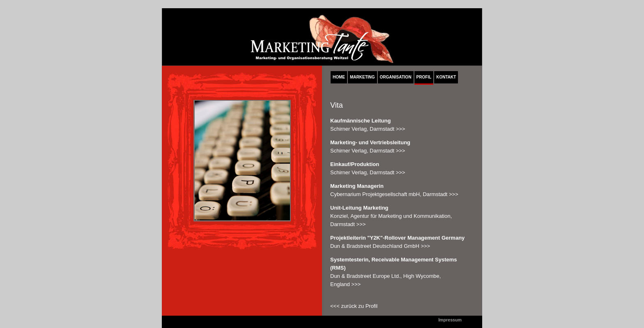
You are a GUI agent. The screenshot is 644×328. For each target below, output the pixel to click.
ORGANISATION (396, 77)
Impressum (450, 320)
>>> (401, 129)
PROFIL (424, 77)
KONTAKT (446, 77)
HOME (339, 77)
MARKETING (362, 77)
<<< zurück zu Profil (354, 306)
